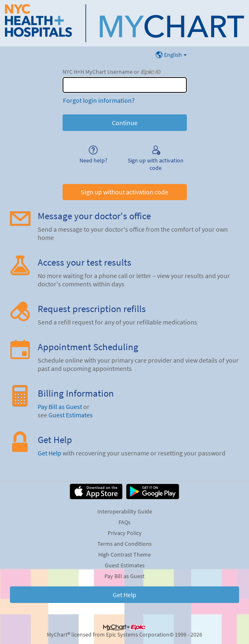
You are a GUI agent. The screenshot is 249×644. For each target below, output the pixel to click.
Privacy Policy (125, 533)
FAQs (124, 522)
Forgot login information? (99, 100)
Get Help (50, 453)
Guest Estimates (71, 415)
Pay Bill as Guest (60, 407)
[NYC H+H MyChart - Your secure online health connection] (124, 23)
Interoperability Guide (125, 511)
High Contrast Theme (124, 554)
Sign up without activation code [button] (124, 192)
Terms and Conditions (124, 544)
